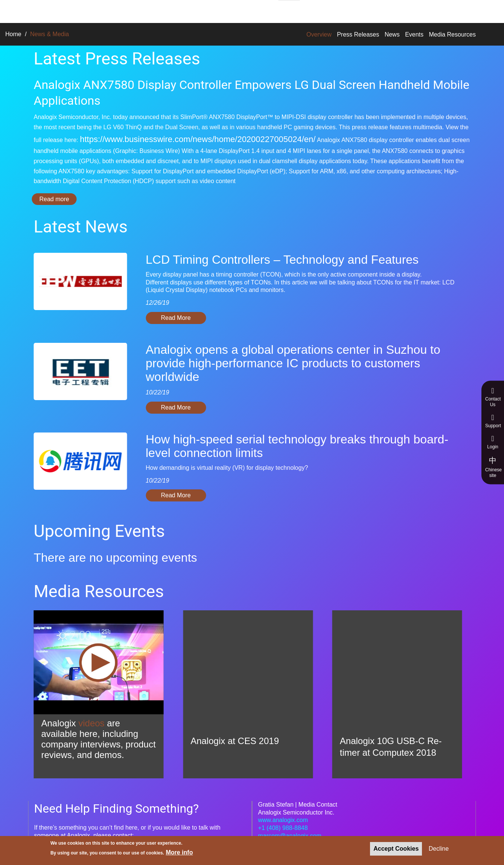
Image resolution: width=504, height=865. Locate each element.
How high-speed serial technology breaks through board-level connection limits (297, 446)
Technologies (201, 10)
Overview (319, 34)
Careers (289, 11)
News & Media (336, 10)
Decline (439, 849)
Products (155, 10)
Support (493, 421)
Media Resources (453, 34)
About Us (248, 10)
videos (91, 723)
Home (13, 34)
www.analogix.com (283, 820)
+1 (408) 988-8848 (283, 828)
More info (179, 852)
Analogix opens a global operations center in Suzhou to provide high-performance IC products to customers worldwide (293, 363)
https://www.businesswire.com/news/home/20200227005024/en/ (198, 139)
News (392, 34)
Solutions (113, 10)
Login (493, 442)
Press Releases (358, 34)
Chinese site (493, 467)
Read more (58, 199)
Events (414, 34)
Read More (176, 318)
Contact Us (493, 397)
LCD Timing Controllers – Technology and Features (282, 260)
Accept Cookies (396, 849)
